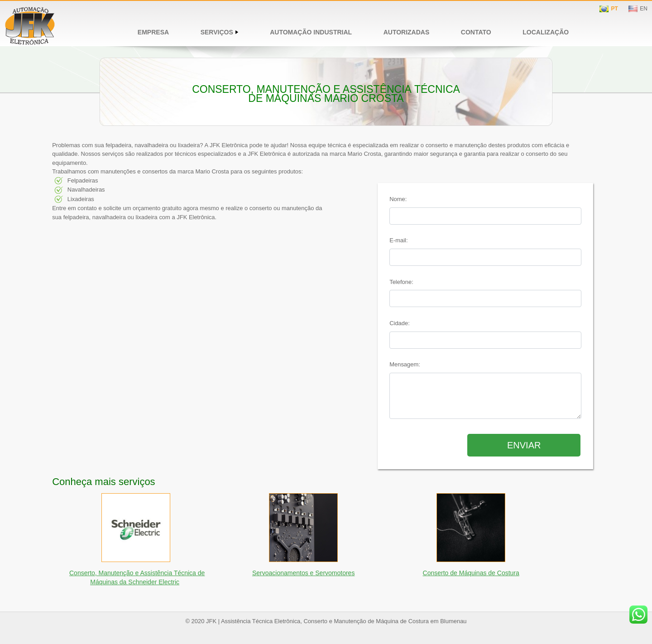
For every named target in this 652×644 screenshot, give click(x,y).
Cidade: (400, 323)
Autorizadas (407, 32)
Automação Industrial (311, 32)
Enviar (524, 445)
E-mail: (398, 240)
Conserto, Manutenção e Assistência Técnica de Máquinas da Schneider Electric (137, 577)
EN (644, 9)
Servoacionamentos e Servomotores (303, 573)
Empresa (153, 32)
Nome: (398, 199)
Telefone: (401, 282)
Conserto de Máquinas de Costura (471, 573)
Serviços (220, 32)
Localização (546, 32)
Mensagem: (405, 364)
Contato (476, 32)
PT (614, 9)
